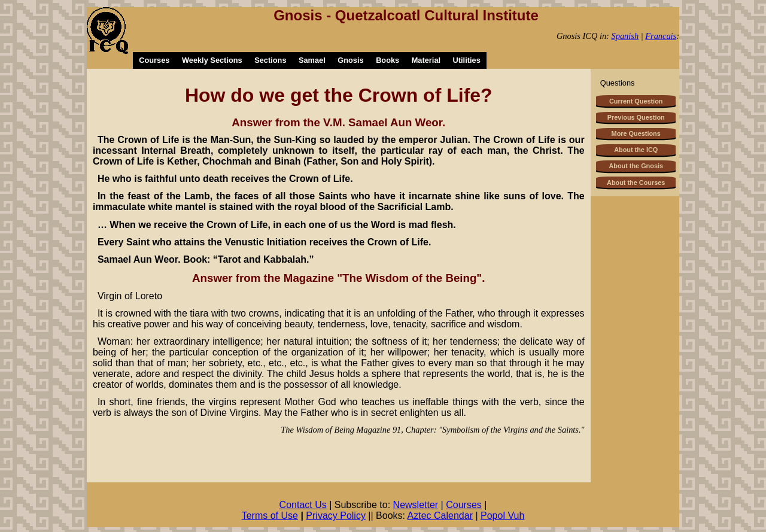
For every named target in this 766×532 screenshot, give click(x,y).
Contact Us (303, 505)
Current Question (636, 101)
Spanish (625, 36)
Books (387, 60)
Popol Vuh (502, 516)
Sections (270, 60)
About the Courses (636, 183)
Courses (154, 60)
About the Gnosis (636, 166)
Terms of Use (270, 516)
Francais (661, 36)
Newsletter (416, 505)
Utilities (467, 60)
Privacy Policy (336, 516)
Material (426, 60)
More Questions (636, 133)
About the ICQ (636, 150)
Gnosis (350, 60)
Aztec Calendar (440, 516)
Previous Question (636, 117)
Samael (312, 60)
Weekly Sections (212, 60)
